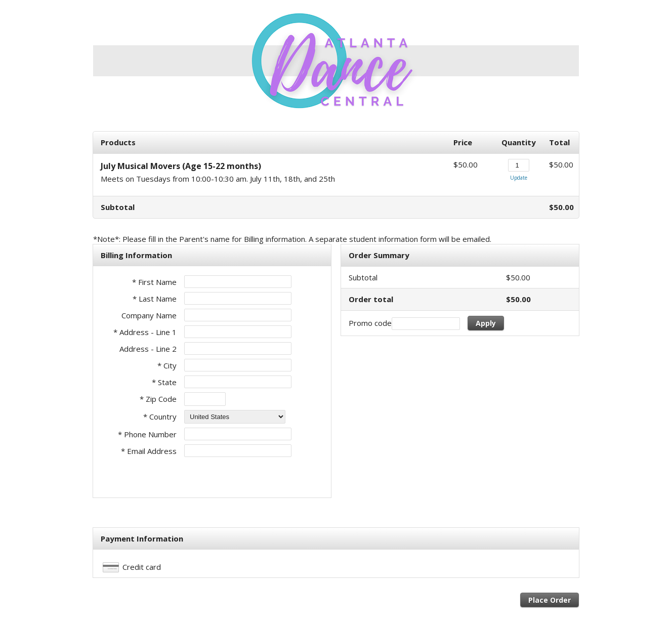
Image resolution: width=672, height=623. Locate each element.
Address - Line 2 (148, 349)
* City (167, 365)
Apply (486, 323)
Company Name (149, 315)
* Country (160, 417)
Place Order (550, 600)
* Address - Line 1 (145, 332)
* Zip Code (158, 399)
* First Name (154, 282)
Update (519, 178)
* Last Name (155, 299)
